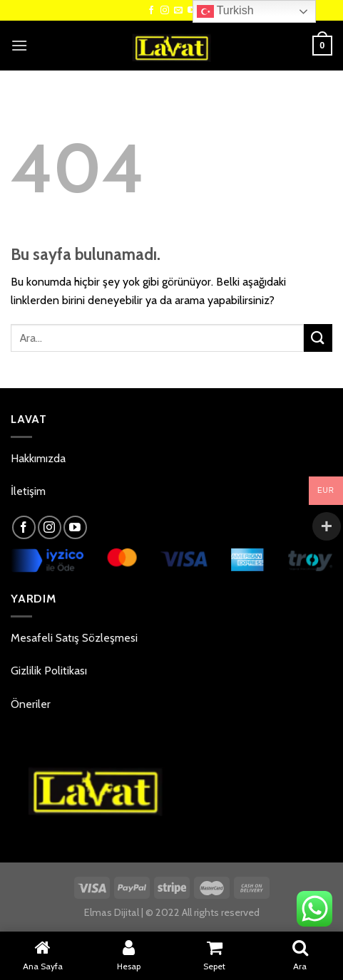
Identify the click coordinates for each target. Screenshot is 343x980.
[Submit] (318, 338)
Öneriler (31, 704)
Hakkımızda (38, 458)
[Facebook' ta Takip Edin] (151, 11)
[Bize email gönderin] (178, 11)
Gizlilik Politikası (49, 671)
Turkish (225, 11)
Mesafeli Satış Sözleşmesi (74, 638)
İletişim (28, 491)
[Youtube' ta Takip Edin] (75, 527)
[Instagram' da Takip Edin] (165, 11)
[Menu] (19, 45)
